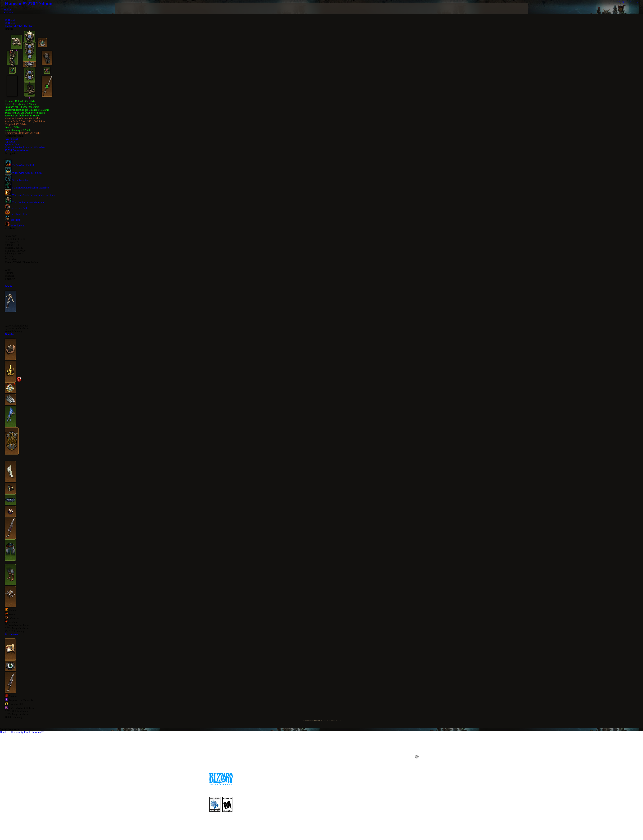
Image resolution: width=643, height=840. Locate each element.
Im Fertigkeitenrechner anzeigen (630, 2)
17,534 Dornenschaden (17, 150)
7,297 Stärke (11, 139)
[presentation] (127, 8)
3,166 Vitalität (12, 145)
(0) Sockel (10, 142)
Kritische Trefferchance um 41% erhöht (25, 147)
